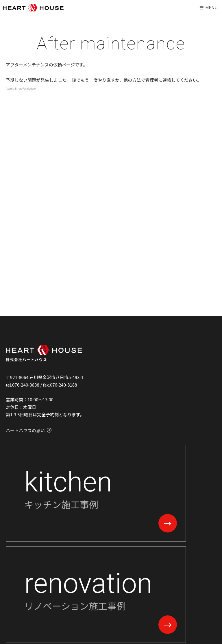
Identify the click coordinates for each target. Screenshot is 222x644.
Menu (208, 7)
